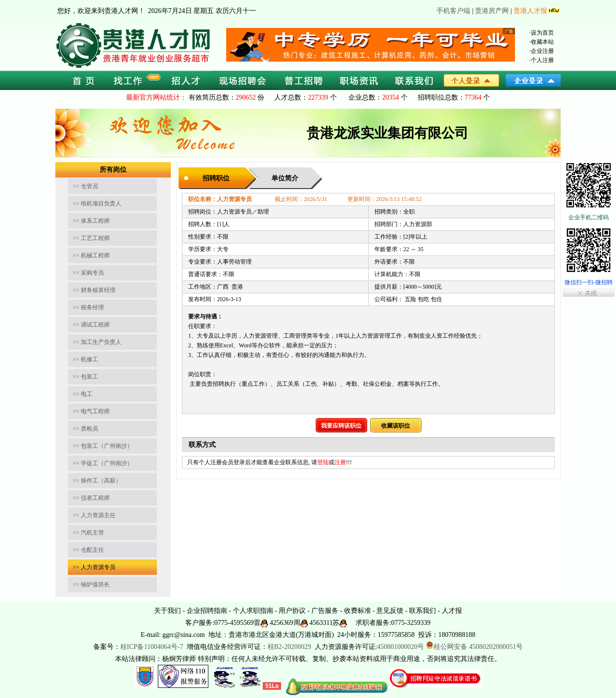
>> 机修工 (85, 359)
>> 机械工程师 (91, 255)
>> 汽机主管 (88, 533)
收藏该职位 (396, 426)
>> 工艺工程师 (91, 238)
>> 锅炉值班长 (91, 584)
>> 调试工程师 (91, 325)
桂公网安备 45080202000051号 (475, 647)
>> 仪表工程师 (91, 498)
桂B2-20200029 (290, 647)
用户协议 (292, 611)
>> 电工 (83, 394)
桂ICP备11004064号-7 (152, 647)
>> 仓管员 (85, 186)
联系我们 (423, 611)
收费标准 (358, 611)
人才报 (452, 611)
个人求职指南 (253, 611)
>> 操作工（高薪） (97, 481)
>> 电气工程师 (91, 411)
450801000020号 (400, 647)
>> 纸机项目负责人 (97, 203)
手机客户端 (453, 11)
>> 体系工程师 (91, 221)
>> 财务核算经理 (94, 290)
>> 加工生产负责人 (97, 342)
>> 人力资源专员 (94, 567)
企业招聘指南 (207, 611)
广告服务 (325, 611)
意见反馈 (390, 611)
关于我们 (167, 611)
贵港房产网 (492, 11)
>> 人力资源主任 (94, 515)
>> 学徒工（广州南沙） (103, 463)
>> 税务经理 (88, 307)
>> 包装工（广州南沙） (103, 446)
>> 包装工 (85, 377)
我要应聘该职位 (341, 426)
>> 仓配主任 (88, 550)
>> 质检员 (85, 429)
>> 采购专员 (88, 273)
